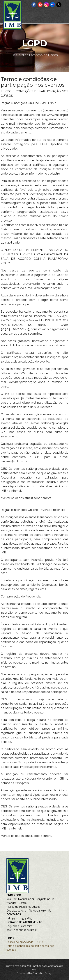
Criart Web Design (43, 973)
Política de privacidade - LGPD (25, 942)
